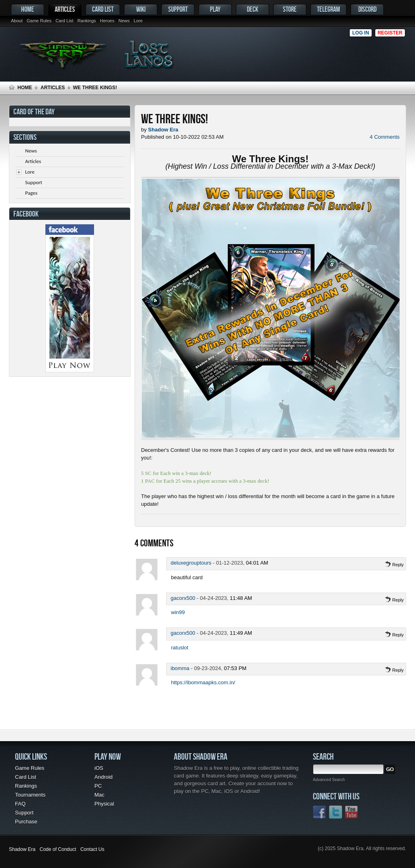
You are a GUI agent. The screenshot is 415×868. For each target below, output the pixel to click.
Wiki (141, 9)
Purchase (26, 822)
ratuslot (180, 648)
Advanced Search (329, 780)
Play (215, 9)
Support (178, 9)
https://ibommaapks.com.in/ (203, 682)
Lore (138, 21)
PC (98, 786)
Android (104, 777)
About (17, 21)
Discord (367, 9)
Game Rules (39, 21)
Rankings (87, 21)
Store (290, 9)
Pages (31, 193)
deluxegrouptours (191, 563)
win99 (178, 612)
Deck (252, 9)
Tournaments (30, 795)
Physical (104, 804)
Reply (394, 565)
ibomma (180, 668)
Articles (65, 9)
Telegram (328, 9)
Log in (360, 33)
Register (390, 33)
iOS (99, 768)
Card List (64, 21)
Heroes (107, 21)
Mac (99, 795)
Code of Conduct (58, 849)
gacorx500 (183, 598)
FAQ (20, 804)
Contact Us (92, 849)
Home (28, 9)
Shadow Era (22, 849)
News (124, 21)
